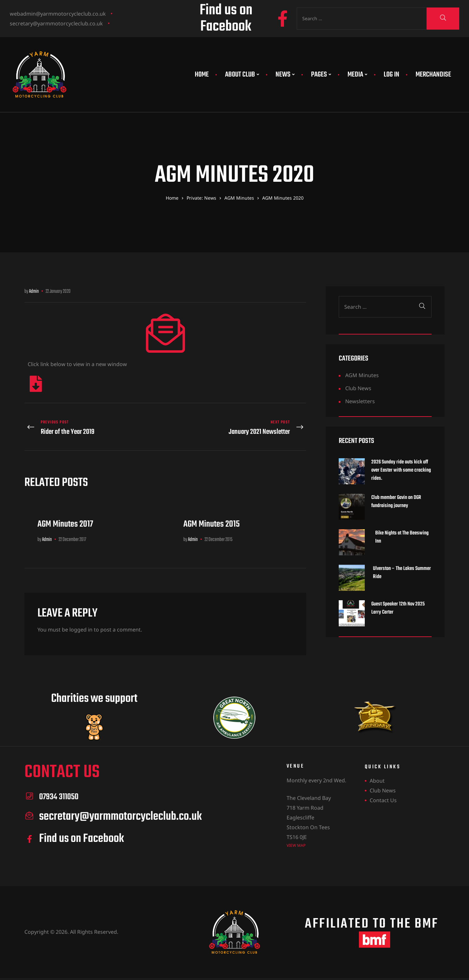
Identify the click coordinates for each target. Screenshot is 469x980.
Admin (34, 291)
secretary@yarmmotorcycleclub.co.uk (56, 23)
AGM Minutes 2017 (65, 520)
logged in (81, 626)
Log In (391, 75)
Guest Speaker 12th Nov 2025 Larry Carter (398, 608)
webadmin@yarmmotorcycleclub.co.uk (58, 14)
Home (202, 75)
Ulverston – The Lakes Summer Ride (402, 573)
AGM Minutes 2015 (212, 520)
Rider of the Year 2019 (93, 426)
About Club (242, 75)
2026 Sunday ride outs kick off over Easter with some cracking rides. (401, 470)
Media (357, 75)
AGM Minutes (362, 375)
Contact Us (383, 797)
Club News (358, 388)
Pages (321, 75)
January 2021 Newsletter (238, 426)
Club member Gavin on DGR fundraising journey (396, 502)
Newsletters (360, 401)
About (377, 777)
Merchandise (433, 75)
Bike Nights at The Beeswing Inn (402, 537)
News (285, 75)
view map (296, 841)
